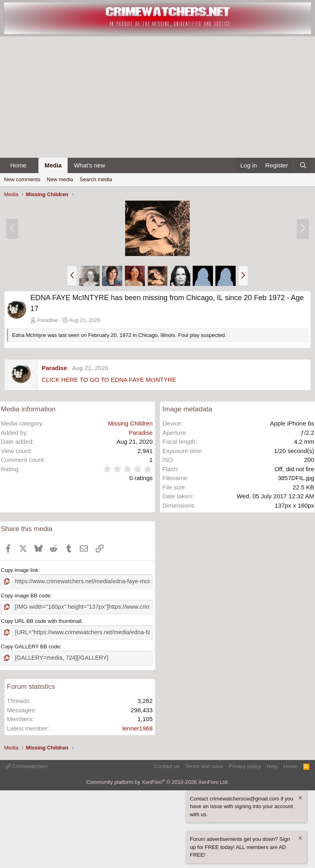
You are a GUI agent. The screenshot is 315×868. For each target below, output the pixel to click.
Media (53, 165)
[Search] (303, 166)
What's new (89, 165)
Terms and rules (204, 763)
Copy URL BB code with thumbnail (41, 619)
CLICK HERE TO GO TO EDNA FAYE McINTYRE (109, 380)
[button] (33, 166)
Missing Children (130, 423)
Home (18, 165)
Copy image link (20, 570)
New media (60, 179)
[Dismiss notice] (300, 795)
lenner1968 (137, 725)
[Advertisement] (157, 97)
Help (272, 763)
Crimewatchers (27, 763)
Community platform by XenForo (157, 779)
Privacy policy (245, 763)
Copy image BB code (26, 595)
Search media (96, 179)
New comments (22, 179)
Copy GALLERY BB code (30, 644)
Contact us (167, 763)
